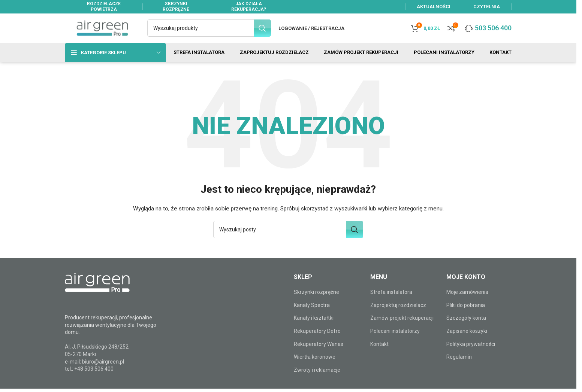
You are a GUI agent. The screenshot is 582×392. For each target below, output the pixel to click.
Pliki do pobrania (466, 312)
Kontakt (379, 351)
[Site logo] (102, 30)
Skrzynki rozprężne (316, 299)
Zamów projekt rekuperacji (402, 325)
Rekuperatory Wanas (319, 351)
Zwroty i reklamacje (317, 377)
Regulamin (459, 364)
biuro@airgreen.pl (103, 368)
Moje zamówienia (467, 299)
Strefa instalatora (391, 299)
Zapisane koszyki (467, 338)
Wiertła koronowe (315, 364)
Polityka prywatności (471, 351)
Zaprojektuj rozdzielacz (398, 312)
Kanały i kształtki (314, 325)
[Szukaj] (209, 31)
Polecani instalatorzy (395, 338)
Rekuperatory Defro (317, 338)
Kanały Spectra (312, 312)
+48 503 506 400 (94, 376)
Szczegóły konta (466, 325)
